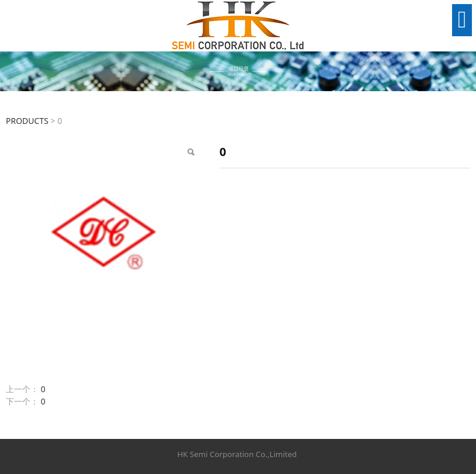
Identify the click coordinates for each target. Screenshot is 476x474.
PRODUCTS (27, 121)
